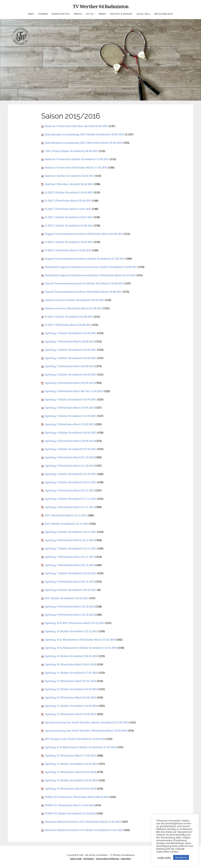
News (31, 14)
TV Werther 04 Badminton (101, 6)
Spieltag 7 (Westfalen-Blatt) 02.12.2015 (70, 565)
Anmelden (126, 859)
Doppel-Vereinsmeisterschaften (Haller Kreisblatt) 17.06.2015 (85, 259)
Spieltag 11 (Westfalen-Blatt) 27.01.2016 (71, 681)
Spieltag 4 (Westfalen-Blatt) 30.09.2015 (70, 441)
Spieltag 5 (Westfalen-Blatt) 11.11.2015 (70, 507)
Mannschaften (60, 14)
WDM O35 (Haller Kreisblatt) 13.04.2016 (70, 813)
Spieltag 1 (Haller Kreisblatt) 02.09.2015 (71, 358)
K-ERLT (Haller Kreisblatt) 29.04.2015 (69, 192)
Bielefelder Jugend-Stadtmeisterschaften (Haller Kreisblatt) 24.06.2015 (91, 267)
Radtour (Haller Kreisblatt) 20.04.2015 (70, 176)
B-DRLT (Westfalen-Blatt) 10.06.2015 (68, 250)
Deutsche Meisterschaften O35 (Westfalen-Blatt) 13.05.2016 (83, 822)
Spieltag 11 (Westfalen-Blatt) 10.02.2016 (71, 714)
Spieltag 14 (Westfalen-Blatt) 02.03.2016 (71, 789)
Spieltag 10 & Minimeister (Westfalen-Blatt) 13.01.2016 (80, 640)
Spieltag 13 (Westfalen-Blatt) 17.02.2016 (71, 756)
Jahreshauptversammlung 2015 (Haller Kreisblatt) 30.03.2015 (85, 134)
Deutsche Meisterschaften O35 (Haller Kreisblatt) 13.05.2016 (84, 830)
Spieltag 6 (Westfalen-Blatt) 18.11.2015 (70, 540)
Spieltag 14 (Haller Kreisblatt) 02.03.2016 (71, 780)
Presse (78, 14)
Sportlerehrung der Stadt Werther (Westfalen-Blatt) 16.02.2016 (86, 731)
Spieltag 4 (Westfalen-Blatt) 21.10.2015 (70, 466)
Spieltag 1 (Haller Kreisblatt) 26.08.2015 (71, 333)
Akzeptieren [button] (181, 857)
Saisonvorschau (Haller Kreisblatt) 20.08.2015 (75, 300)
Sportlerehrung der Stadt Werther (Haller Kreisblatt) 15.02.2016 (87, 722)
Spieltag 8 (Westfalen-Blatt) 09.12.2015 (70, 582)
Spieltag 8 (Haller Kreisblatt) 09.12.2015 (71, 590)
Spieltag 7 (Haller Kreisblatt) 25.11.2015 (71, 548)
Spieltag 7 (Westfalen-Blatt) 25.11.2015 (70, 557)
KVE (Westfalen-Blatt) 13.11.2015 (66, 515)
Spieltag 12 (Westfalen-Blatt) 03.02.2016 (71, 698)
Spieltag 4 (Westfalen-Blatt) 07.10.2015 (70, 457)
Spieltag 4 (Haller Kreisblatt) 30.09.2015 (71, 433)
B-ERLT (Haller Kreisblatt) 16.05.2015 (69, 217)
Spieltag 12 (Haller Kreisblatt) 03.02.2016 (71, 689)
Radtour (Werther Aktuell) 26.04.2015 (69, 184)
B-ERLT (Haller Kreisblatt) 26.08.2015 (69, 317)
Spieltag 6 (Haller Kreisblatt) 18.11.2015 (71, 532)
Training (43, 14)
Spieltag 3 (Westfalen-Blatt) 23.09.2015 (70, 424)
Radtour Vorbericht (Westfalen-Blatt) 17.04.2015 (76, 168)
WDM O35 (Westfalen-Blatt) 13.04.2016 (69, 805)
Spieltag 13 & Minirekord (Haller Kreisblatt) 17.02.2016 (81, 747)
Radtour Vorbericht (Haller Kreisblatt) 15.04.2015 (77, 159)
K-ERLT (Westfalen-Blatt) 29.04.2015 (68, 201)
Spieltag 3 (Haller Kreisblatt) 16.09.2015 (71, 399)
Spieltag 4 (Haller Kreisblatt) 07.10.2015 (71, 449)
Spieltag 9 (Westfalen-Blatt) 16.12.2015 (70, 607)
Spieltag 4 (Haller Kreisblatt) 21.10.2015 (71, 474)
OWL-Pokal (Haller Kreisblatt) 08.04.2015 (72, 151)
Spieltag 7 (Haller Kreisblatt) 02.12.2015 (71, 573)
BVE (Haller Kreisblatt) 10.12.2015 (67, 598)
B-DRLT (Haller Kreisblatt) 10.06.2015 (69, 242)
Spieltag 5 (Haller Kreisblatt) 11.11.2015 (71, 499)
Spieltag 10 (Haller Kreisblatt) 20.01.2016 (71, 656)
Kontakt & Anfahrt (121, 14)
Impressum (76, 859)
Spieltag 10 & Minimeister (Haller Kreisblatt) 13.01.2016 (81, 648)
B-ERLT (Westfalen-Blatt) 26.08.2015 (68, 325)
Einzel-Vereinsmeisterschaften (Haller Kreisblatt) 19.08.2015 (84, 283)
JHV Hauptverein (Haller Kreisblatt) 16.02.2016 (75, 739)
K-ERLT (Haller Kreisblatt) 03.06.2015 (69, 226)
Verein (102, 14)
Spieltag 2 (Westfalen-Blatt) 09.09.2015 (70, 383)
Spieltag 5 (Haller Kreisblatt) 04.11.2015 (71, 482)
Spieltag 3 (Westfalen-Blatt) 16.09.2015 (70, 408)
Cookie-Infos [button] (164, 857)
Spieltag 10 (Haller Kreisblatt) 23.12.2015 (71, 631)
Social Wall (143, 14)
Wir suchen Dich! (163, 14)
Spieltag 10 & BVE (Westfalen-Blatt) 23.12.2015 (75, 623)
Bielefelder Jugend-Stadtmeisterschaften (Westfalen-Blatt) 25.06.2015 (90, 275)
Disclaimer (89, 859)
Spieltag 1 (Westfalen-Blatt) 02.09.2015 (70, 366)
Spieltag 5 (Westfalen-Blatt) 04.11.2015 (70, 490)
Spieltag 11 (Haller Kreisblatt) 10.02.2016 (71, 706)
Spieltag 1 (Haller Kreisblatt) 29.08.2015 (71, 350)
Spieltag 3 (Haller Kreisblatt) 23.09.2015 (71, 416)
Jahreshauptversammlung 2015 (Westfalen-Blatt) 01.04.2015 (84, 143)
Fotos (90, 14)
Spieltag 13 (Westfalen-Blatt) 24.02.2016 (71, 772)
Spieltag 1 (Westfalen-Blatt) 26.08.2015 (70, 341)
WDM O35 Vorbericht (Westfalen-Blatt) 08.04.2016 (77, 797)
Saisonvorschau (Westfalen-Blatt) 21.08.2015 (74, 308)
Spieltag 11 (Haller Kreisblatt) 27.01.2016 (71, 673)
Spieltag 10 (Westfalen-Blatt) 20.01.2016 (71, 664)
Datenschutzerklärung (107, 859)
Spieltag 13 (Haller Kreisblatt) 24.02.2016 (71, 764)
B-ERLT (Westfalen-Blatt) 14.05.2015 (68, 209)
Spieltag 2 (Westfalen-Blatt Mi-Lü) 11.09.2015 (74, 391)
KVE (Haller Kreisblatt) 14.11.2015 (67, 524)
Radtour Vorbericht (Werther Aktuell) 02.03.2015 (77, 126)
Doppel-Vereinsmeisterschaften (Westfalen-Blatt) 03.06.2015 (84, 234)
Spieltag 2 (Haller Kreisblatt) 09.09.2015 (71, 375)
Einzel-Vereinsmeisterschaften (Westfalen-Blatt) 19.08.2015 (84, 292)
